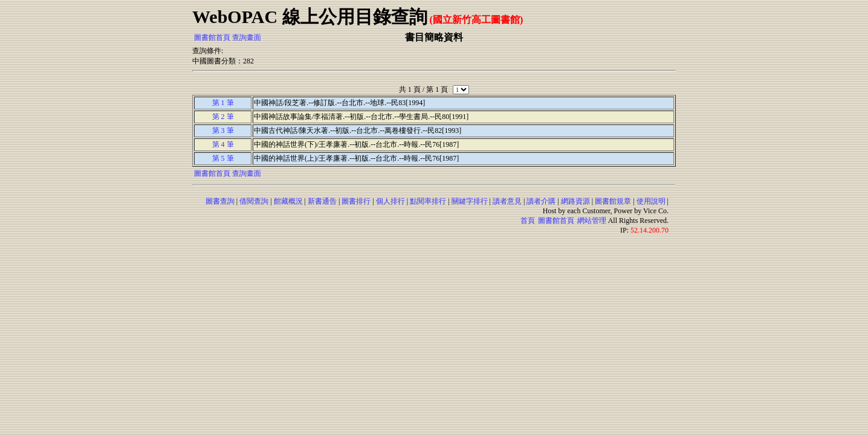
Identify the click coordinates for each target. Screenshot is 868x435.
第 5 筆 (223, 158)
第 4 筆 (223, 144)
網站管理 (592, 221)
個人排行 (390, 201)
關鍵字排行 (470, 201)
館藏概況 (288, 201)
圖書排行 (356, 201)
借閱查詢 (254, 201)
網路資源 (575, 201)
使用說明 (651, 201)
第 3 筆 (223, 130)
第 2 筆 (223, 117)
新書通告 (322, 201)
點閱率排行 (428, 201)
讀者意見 (507, 201)
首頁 (528, 221)
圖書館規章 (613, 201)
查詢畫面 (247, 37)
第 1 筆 (223, 103)
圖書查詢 (220, 201)
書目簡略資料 (434, 37)
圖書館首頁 (212, 37)
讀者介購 (541, 201)
